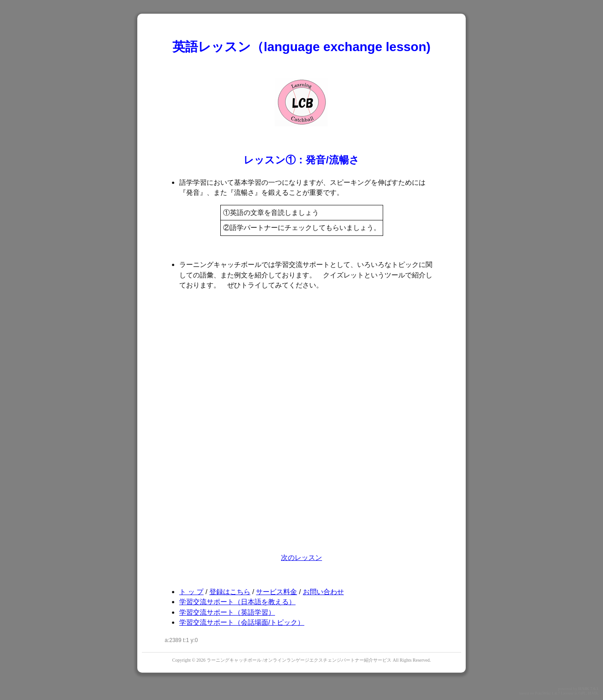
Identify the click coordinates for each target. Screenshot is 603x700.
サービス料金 (276, 592)
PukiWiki (543, 693)
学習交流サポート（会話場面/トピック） (242, 622)
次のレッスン (301, 557)
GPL (582, 693)
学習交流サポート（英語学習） (227, 612)
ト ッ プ (191, 592)
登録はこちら (230, 592)
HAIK (584, 689)
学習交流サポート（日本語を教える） (237, 602)
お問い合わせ (323, 592)
